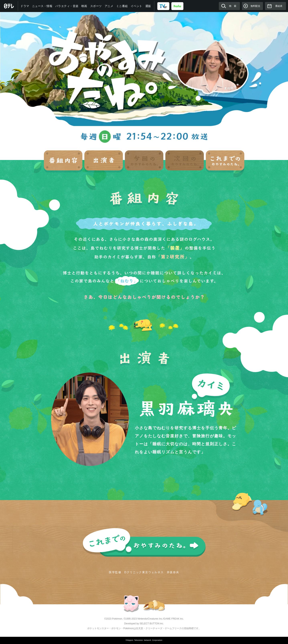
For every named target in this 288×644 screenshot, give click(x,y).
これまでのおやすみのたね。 (144, 542)
